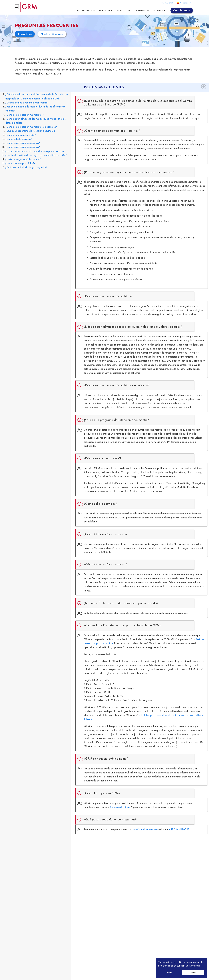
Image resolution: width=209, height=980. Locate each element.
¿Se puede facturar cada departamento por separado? (35, 151)
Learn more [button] (195, 966)
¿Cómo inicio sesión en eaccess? (23, 143)
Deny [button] (169, 973)
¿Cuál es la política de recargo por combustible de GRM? (36, 155)
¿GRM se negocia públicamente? (23, 159)
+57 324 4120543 (179, 829)
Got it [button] (193, 973)
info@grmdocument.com (146, 829)
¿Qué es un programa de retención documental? (31, 131)
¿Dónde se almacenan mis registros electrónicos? (31, 127)
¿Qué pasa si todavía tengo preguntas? (26, 167)
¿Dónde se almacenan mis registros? (25, 114)
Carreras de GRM (120, 807)
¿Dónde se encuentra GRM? (21, 135)
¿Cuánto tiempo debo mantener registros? (27, 102)
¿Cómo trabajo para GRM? (20, 163)
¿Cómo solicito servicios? (19, 139)
